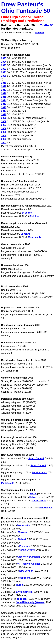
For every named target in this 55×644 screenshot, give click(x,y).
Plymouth (25, 546)
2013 (4, 104)
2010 (4, 114)
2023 (4, 65)
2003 (4, 139)
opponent (25, 578)
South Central (36, 458)
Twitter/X (46, 25)
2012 (4, 107)
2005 (4, 132)
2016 (4, 93)
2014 (4, 100)
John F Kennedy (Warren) (30, 602)
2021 (4, 72)
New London (26, 571)
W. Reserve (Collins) (29, 564)
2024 (4, 62)
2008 (4, 121)
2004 (4, 136)
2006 (4, 128)
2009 (4, 118)
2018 (4, 86)
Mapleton (23, 532)
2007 (4, 125)
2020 (4, 76)
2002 (4, 143)
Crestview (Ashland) (29, 557)
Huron (33, 494)
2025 (4, 58)
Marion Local (39, 501)
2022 (4, 69)
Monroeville (35, 237)
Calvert (33, 497)
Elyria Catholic (24, 592)
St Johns (27, 213)
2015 (4, 97)
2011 (4, 111)
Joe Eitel (40, 33)
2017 (4, 90)
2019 (4, 83)
